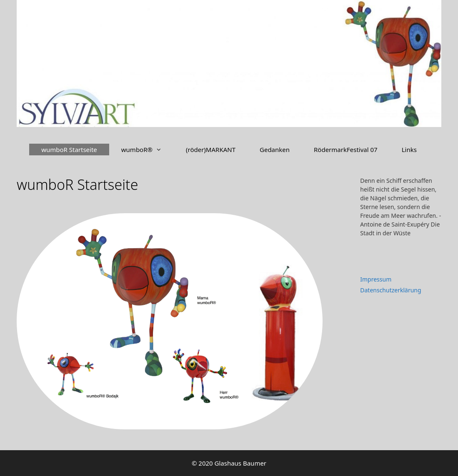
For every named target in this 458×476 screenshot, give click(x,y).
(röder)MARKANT (211, 150)
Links (409, 150)
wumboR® (148, 150)
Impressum (376, 279)
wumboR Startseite (69, 150)
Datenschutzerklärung (390, 290)
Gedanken (275, 150)
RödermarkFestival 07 (346, 150)
